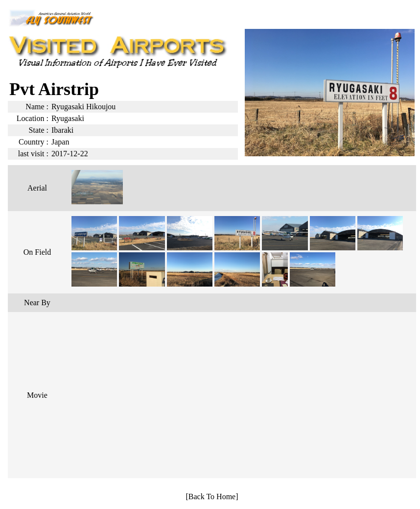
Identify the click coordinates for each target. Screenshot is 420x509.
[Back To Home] (212, 497)
